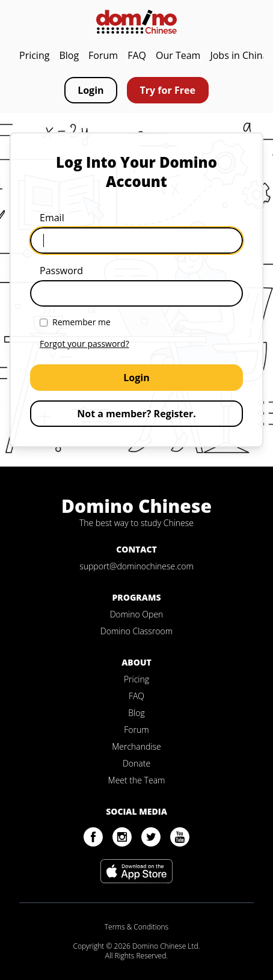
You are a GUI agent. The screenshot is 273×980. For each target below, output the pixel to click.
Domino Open (137, 614)
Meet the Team (137, 780)
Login (90, 90)
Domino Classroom (136, 631)
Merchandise (136, 746)
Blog (69, 55)
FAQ (137, 55)
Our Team (178, 55)
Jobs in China (239, 55)
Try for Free (168, 90)
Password (61, 271)
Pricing (34, 55)
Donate (136, 763)
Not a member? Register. (136, 414)
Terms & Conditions (136, 927)
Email (52, 218)
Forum (103, 55)
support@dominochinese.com (136, 566)
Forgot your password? (84, 344)
